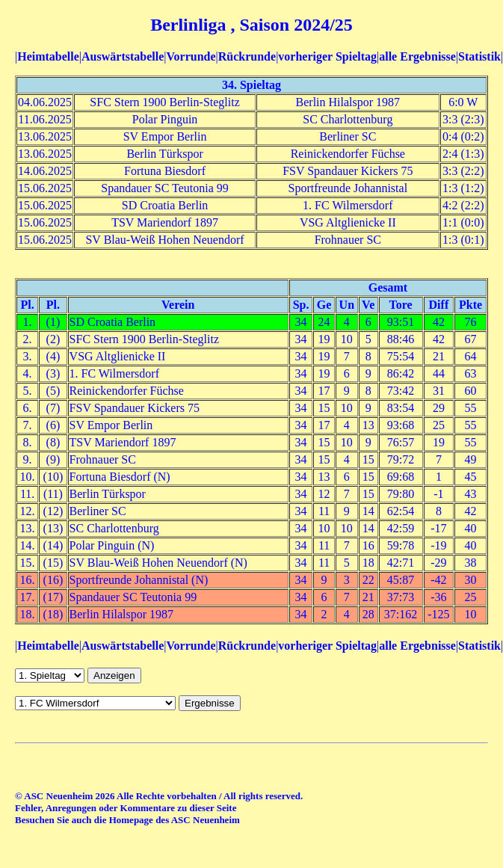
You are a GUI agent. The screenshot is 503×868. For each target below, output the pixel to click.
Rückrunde (247, 56)
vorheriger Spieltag (327, 56)
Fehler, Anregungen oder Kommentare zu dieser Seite (126, 808)
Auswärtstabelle (123, 56)
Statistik (479, 56)
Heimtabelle (48, 56)
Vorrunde (191, 56)
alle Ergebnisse (417, 56)
